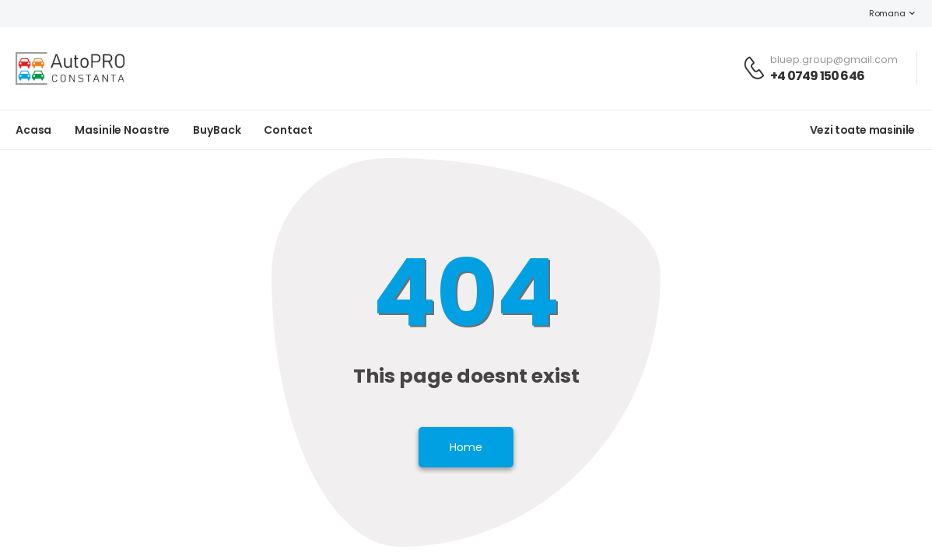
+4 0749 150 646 (817, 76)
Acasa (33, 130)
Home (466, 447)
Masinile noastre (122, 130)
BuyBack (217, 130)
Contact (288, 130)
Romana (879, 13)
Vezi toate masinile (862, 130)
